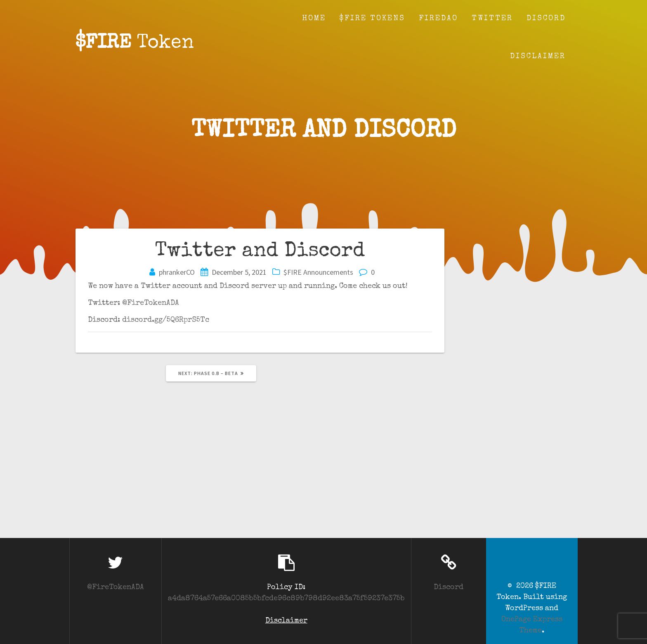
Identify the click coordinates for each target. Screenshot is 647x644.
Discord (546, 19)
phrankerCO (177, 272)
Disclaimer (538, 57)
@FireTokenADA (151, 303)
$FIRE (135, 44)
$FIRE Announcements (318, 272)
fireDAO (438, 19)
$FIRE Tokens (372, 19)
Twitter (492, 19)
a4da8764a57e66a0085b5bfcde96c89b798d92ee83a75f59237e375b (286, 599)
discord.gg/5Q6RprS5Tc (166, 320)
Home (314, 19)
